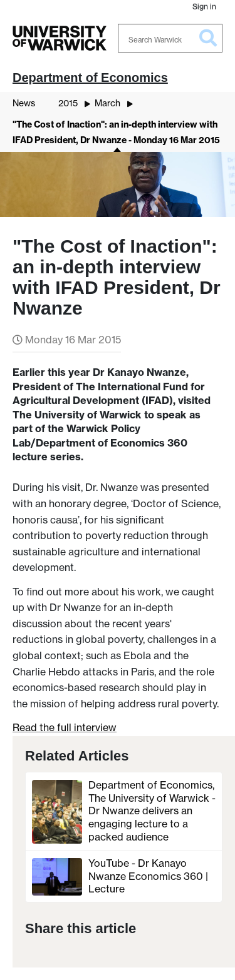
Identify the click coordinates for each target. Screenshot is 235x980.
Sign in (204, 7)
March (107, 103)
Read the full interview (65, 727)
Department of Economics (90, 78)
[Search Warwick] (170, 38)
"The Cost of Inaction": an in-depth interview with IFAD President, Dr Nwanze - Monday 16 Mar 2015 (116, 133)
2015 (68, 103)
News (24, 103)
